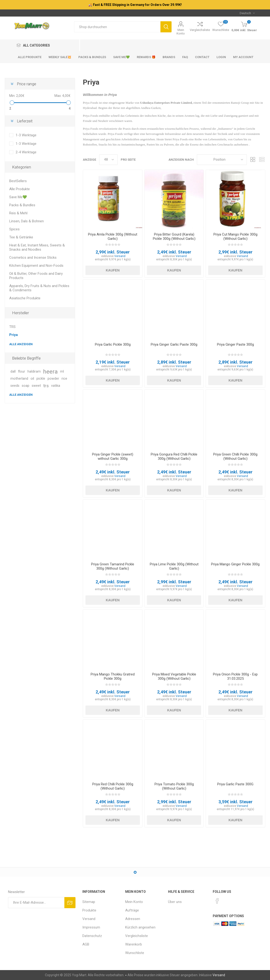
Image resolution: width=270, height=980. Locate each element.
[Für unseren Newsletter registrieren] (36, 903)
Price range (27, 84)
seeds (15, 386)
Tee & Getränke (21, 237)
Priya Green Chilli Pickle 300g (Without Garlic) (235, 456)
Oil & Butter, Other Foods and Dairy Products (36, 276)
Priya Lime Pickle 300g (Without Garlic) (174, 566)
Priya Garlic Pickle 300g (113, 344)
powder (53, 379)
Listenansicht (262, 160)
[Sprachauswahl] (247, 13)
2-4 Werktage (26, 152)
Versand (120, 256)
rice (64, 379)
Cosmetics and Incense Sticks (33, 258)
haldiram (34, 372)
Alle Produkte (20, 189)
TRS (12, 327)
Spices (14, 229)
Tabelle (253, 160)
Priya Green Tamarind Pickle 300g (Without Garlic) (113, 566)
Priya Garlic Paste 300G (235, 784)
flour (22, 372)
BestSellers (18, 181)
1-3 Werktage (26, 135)
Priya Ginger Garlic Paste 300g (174, 344)
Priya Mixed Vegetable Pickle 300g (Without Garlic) (174, 676)
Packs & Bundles (22, 205)
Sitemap (89, 902)
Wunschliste (135, 953)
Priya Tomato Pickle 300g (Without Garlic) (174, 786)
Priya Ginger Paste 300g (235, 344)
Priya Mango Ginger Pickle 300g (235, 564)
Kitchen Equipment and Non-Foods (36, 266)
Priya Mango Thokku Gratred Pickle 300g (113, 676)
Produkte (89, 910)
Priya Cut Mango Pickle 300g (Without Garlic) (235, 236)
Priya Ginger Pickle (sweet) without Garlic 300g (113, 456)
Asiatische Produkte (25, 298)
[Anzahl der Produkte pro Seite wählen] (108, 160)
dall (13, 372)
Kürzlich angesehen (140, 927)
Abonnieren (70, 903)
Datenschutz (92, 936)
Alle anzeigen (21, 344)
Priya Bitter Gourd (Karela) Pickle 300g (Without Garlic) (174, 236)
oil (32, 379)
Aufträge (132, 910)
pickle (41, 379)
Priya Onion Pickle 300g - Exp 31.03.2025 (235, 676)
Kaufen (113, 270)
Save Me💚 (18, 197)
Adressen (133, 919)
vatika (56, 386)
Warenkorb (134, 944)
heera (50, 372)
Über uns (175, 902)
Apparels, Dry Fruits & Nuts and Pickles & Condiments (39, 288)
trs (46, 386)
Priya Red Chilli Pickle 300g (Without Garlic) (113, 786)
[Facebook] (217, 901)
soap (26, 386)
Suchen (166, 27)
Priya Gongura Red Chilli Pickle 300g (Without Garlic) (174, 456)
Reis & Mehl (18, 213)
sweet (36, 386)
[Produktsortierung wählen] (222, 160)
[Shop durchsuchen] (117, 27)
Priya (13, 335)
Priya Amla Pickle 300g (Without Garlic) (113, 236)
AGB (86, 944)
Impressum (91, 927)
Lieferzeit (25, 121)
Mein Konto (181, 32)
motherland (19, 379)
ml (62, 372)
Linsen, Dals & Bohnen (27, 221)
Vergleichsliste (200, 30)
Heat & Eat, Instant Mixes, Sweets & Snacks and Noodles (37, 247)
